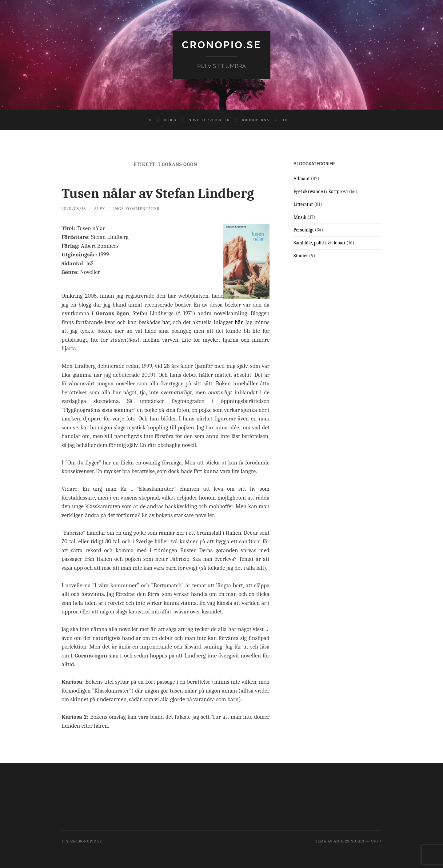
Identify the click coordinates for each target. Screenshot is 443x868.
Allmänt (302, 179)
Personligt (304, 230)
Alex (100, 209)
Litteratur (303, 204)
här (166, 322)
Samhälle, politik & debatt (319, 243)
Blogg (170, 120)
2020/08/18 (74, 209)
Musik (300, 217)
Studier (301, 256)
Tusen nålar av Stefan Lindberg (158, 193)
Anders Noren (349, 841)
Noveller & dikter (209, 120)
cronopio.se (221, 45)
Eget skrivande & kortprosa (321, 191)
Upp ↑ (376, 841)
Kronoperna (255, 120)
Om (285, 120)
